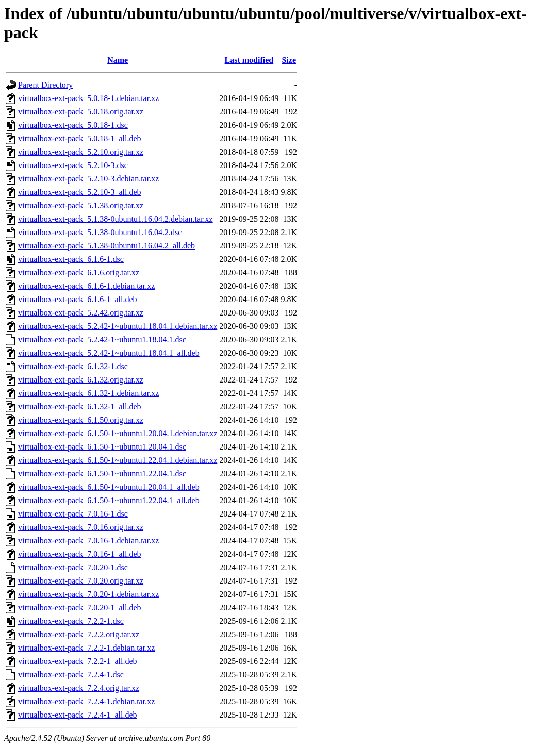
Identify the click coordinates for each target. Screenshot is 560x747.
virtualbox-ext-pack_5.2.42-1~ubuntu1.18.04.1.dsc (102, 339)
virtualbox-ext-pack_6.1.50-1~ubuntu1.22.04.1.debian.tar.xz (118, 460)
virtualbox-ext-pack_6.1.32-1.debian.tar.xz (88, 393)
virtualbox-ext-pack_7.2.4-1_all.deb (78, 715)
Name (118, 60)
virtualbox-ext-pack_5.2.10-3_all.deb (80, 192)
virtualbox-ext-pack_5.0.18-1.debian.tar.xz (88, 98)
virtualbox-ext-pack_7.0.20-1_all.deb (80, 608)
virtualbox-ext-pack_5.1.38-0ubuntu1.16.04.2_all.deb (106, 246)
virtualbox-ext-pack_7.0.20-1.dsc (73, 567)
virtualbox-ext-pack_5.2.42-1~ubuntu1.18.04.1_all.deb (109, 353)
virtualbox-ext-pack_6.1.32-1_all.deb (80, 406)
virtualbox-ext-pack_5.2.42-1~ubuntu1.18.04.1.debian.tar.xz (118, 326)
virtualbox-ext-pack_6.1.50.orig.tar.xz (81, 420)
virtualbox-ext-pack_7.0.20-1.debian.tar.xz (88, 594)
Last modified (249, 60)
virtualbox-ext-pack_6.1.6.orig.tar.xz (79, 272)
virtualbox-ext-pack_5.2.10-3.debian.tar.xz (88, 179)
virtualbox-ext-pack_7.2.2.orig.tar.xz (79, 634)
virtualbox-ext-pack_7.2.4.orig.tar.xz (79, 688)
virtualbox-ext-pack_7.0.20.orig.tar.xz (81, 581)
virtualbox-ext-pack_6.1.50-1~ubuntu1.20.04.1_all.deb (109, 487)
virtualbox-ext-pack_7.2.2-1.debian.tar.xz (86, 648)
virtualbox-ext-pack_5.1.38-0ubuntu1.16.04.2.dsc (100, 232)
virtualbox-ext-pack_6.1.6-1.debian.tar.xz (86, 286)
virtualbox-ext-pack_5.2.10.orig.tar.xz (81, 152)
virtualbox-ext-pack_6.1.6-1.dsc (71, 259)
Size (289, 60)
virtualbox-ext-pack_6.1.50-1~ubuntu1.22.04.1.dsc (102, 474)
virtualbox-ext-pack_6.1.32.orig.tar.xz (81, 380)
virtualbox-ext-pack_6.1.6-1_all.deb (78, 299)
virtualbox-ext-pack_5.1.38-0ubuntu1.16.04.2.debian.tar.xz (116, 219)
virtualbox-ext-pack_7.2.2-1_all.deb (78, 661)
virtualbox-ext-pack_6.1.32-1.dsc (73, 366)
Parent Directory (45, 85)
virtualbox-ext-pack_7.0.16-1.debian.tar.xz (88, 541)
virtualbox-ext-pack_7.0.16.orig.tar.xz (81, 527)
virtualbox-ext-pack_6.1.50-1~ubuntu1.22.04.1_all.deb (109, 500)
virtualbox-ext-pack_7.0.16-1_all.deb (80, 554)
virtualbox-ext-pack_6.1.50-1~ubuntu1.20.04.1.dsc (102, 447)
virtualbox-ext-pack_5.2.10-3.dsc (73, 165)
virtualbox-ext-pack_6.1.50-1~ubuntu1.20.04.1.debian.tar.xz (118, 433)
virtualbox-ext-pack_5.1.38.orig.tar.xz (81, 205)
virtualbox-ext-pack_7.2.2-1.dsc (71, 621)
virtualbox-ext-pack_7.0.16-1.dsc (73, 514)
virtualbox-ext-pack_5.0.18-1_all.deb (80, 138)
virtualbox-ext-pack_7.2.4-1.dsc (71, 675)
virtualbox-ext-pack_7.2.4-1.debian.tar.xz (86, 701)
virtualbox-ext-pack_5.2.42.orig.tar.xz (81, 313)
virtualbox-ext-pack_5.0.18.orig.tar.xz (81, 112)
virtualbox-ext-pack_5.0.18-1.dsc (73, 125)
